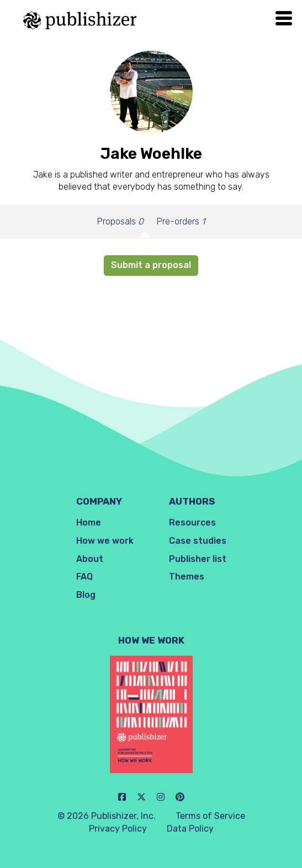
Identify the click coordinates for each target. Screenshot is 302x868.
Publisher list (198, 559)
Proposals (120, 221)
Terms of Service (210, 816)
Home (89, 523)
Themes (187, 577)
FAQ (84, 577)
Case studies (198, 541)
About (90, 559)
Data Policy (190, 829)
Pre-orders (181, 221)
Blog (86, 595)
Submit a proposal (151, 265)
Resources (192, 523)
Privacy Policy (118, 829)
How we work (105, 541)
